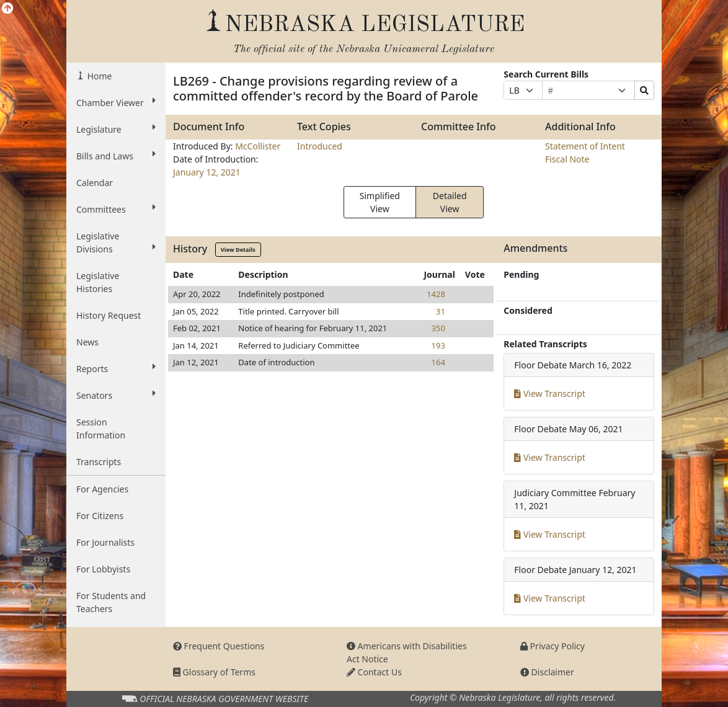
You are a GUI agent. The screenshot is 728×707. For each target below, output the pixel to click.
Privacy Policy (553, 646)
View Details (238, 250)
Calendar (95, 183)
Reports (116, 368)
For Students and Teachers (111, 602)
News (87, 342)
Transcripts (99, 462)
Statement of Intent (585, 146)
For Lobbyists (103, 569)
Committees (116, 209)
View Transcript (550, 394)
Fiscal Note (567, 159)
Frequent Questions (219, 646)
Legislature (116, 129)
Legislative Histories (98, 282)
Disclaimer (547, 672)
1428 (436, 294)
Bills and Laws (116, 156)
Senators (116, 395)
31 (441, 311)
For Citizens (100, 516)
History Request (109, 315)
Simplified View (380, 202)
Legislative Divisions (116, 242)
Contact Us (374, 672)
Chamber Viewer (116, 102)
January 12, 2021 (207, 172)
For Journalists (105, 542)
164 (438, 362)
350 (438, 328)
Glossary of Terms (214, 672)
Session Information (101, 429)
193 (438, 345)
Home (98, 76)
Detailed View (450, 202)
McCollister (258, 146)
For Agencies (102, 489)
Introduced (320, 146)
